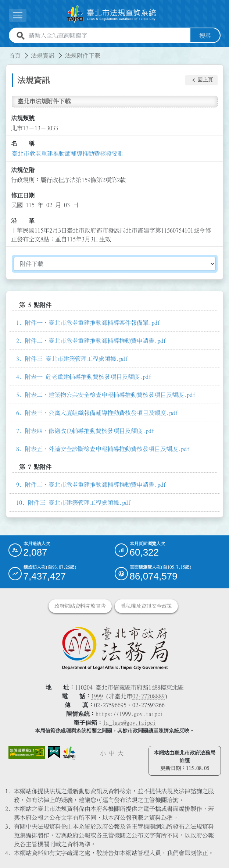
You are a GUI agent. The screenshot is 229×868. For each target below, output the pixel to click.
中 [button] (112, 753)
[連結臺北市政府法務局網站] (115, 648)
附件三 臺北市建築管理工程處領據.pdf (76, 359)
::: (4, 51)
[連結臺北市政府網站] (69, 753)
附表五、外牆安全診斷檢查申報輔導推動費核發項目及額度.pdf (107, 449)
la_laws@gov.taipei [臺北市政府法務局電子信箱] (129, 722)
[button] (201, 80)
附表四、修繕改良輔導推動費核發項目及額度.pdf (90, 431)
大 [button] (121, 753)
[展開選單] (18, 15)
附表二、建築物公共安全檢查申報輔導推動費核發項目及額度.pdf (110, 395)
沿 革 (23, 220)
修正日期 (23, 195)
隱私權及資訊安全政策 (146, 606)
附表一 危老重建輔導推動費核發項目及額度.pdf (88, 377)
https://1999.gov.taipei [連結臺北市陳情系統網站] (129, 713)
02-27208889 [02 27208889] (149, 696)
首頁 (15, 55)
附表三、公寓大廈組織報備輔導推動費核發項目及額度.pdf (101, 413)
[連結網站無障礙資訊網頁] (27, 752)
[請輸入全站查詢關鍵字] (108, 35)
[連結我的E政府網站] (54, 752)
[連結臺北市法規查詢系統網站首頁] (112, 14)
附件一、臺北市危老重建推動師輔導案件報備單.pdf (93, 323)
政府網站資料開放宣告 (80, 606)
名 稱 (23, 144)
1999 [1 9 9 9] (97, 696)
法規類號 (23, 118)
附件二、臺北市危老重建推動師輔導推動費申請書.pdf (96, 341)
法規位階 (23, 170)
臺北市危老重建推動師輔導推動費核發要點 (68, 153)
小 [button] (103, 753)
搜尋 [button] (205, 35)
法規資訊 (43, 55)
